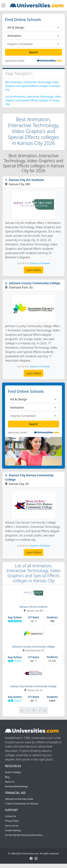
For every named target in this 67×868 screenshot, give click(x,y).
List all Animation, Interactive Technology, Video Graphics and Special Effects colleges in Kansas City (33, 100)
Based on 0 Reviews (40, 263)
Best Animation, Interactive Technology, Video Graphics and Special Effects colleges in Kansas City (33, 86)
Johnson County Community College (35, 283)
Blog (7, 777)
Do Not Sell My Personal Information (24, 835)
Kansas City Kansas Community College (29, 477)
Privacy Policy (12, 821)
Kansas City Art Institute (27, 180)
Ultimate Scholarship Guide (19, 799)
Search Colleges (13, 772)
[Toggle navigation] (3, 5)
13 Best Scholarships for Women (22, 804)
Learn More (34, 270)
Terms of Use (12, 826)
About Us (10, 782)
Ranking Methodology (16, 786)
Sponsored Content (15, 61)
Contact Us (11, 816)
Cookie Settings (13, 830)
